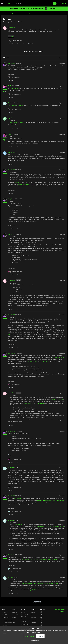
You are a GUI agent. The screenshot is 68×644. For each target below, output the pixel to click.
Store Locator (5, 617)
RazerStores (5, 612)
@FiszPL (21, 105)
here (9, 335)
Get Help (23, 612)
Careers (33, 615)
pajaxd (10, 118)
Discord (17, 182)
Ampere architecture (58, 358)
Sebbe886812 (12, 152)
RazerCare (24, 622)
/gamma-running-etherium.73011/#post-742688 (51, 500)
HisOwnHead (12, 27)
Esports (14, 620)
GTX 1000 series (33, 361)
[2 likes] (15, 41)
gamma (11, 36)
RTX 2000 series (45, 361)
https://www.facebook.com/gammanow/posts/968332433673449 (39, 559)
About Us (33, 612)
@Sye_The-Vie (14, 88)
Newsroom (33, 617)
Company (33, 609)
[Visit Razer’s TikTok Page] (41, 625)
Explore (14, 609)
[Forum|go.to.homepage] (14, 3)
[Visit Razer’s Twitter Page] (41, 620)
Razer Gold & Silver (37, 13)
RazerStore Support (26, 619)
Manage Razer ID (25, 624)
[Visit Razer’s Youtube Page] (41, 623)
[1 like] (14, 77)
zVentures (33, 620)
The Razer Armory (25, 13)
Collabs (14, 623)
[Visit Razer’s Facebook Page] (41, 612)
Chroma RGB (15, 615)
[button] (2, 4)
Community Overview (12, 13)
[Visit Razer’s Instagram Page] (41, 615)
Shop (3, 609)
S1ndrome (11, 103)
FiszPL (10, 86)
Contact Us (33, 623)
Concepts (14, 617)
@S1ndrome (18, 498)
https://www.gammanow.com (27, 184)
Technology (15, 612)
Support (23, 609)
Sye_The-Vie (11, 63)
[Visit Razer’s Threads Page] (41, 618)
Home (3, 13)
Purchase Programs (7, 620)
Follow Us (43, 609)
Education (5, 625)
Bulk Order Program (7, 623)
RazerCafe (5, 615)
